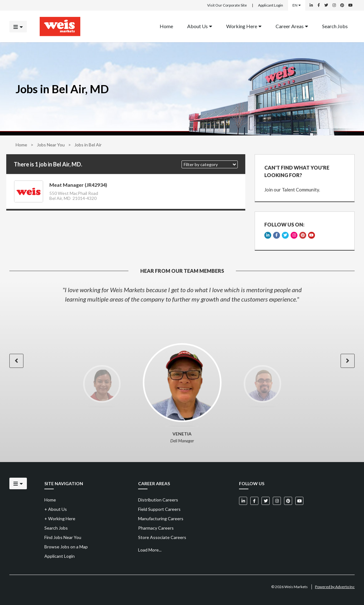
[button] (210, 164)
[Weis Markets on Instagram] (334, 5)
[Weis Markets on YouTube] (351, 5)
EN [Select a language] (297, 5)
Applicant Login (271, 5)
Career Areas (292, 26)
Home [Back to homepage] (166, 26)
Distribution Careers (158, 500)
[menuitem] (166, 26)
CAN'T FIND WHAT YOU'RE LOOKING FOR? (297, 171)
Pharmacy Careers (156, 528)
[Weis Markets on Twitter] (326, 5)
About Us (200, 26)
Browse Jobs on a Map (66, 547)
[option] (182, 294)
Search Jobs (335, 26)
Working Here (244, 26)
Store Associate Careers (162, 537)
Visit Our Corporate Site (227, 5)
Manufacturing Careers (161, 519)
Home (21, 145)
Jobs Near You (51, 145)
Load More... (150, 550)
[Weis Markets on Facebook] (319, 5)
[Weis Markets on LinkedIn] (311, 5)
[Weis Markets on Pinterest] (342, 5)
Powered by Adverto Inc (335, 587)
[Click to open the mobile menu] (18, 26)
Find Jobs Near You (63, 537)
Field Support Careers (159, 509)
